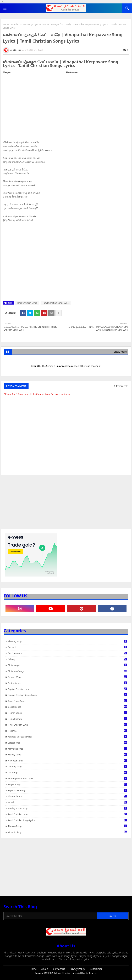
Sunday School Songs (67, 808)
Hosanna (67, 731)
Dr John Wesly (67, 677)
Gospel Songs (67, 707)
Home (6, 24)
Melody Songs (67, 755)
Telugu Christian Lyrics (66, 973)
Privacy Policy (77, 969)
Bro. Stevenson (67, 653)
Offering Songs (67, 766)
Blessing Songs (67, 641)
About (45, 969)
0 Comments (121, 386)
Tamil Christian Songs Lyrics (25, 24)
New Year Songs (67, 761)
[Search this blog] (51, 916)
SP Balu (67, 802)
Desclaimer (96, 969)
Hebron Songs (67, 713)
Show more (120, 352)
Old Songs (67, 772)
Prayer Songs (67, 784)
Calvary (67, 659)
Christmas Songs (67, 671)
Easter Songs (67, 683)
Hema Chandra (67, 719)
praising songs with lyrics (67, 779)
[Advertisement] (66, 504)
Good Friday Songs (67, 701)
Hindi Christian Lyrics (67, 725)
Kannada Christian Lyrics (67, 737)
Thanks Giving (67, 826)
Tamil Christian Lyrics (27, 303)
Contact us (59, 969)
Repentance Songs (67, 790)
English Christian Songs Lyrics (67, 695)
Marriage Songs (67, 749)
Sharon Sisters (67, 796)
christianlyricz (67, 665)
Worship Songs (67, 832)
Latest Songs (67, 743)
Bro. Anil (67, 647)
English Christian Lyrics (67, 689)
